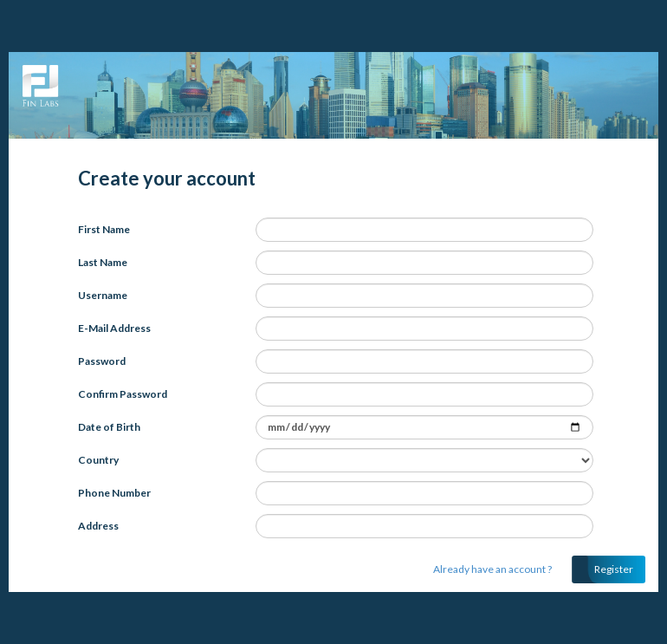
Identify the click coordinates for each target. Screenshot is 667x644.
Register (614, 569)
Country (98, 460)
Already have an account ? (492, 569)
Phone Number (114, 493)
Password (102, 361)
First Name (104, 229)
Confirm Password (123, 394)
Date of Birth (109, 427)
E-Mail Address (114, 328)
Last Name (103, 262)
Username (103, 295)
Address (98, 526)
